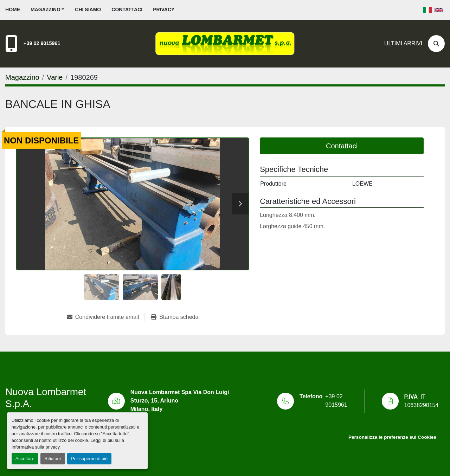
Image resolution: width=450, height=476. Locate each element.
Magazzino (46, 9)
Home (13, 9)
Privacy (164, 9)
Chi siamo (88, 9)
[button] (47, 10)
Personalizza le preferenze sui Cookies (392, 437)
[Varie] (55, 77)
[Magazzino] (22, 77)
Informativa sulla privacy (36, 447)
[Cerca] (436, 44)
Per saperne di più (89, 459)
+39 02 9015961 (42, 43)
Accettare (25, 459)
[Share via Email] (106, 317)
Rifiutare (53, 459)
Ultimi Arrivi (403, 43)
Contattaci (127, 9)
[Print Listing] (175, 317)
